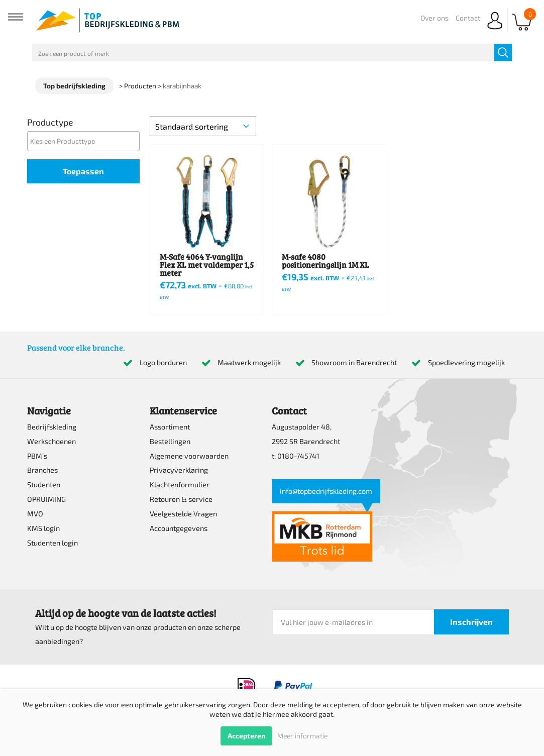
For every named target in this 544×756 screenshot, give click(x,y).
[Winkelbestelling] (203, 126)
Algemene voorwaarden (189, 456)
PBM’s (37, 456)
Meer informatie (302, 736)
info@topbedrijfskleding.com (326, 491)
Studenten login (52, 543)
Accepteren (246, 736)
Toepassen (83, 171)
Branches (42, 470)
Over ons (434, 18)
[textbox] (86, 141)
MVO (35, 514)
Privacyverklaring (179, 470)
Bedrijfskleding (52, 427)
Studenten (44, 484)
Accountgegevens (179, 528)
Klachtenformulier (180, 484)
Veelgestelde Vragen (183, 514)
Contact (468, 18)
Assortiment (170, 427)
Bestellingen (170, 441)
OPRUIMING (46, 499)
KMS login (43, 528)
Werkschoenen (51, 441)
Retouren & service (181, 499)
